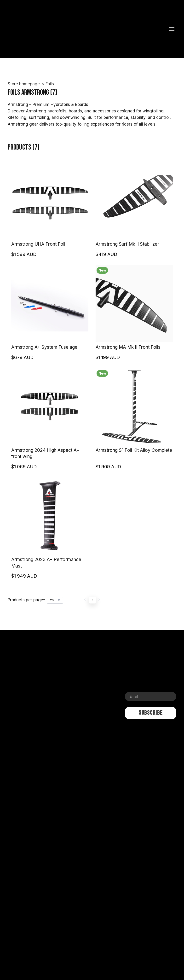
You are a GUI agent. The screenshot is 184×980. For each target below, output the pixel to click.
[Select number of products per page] (55, 600)
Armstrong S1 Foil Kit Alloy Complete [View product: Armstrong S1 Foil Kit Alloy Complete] (134, 450)
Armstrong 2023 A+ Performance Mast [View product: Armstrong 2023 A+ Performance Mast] (46, 563)
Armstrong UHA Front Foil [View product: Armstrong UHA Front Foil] (38, 244)
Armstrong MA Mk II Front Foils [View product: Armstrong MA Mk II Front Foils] (128, 347)
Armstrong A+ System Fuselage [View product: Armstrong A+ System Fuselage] (44, 347)
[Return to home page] (87, 29)
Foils (50, 84)
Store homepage (24, 84)
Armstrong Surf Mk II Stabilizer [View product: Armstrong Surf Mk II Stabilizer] (127, 244)
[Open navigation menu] (172, 29)
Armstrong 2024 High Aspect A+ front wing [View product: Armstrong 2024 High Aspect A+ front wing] (45, 453)
